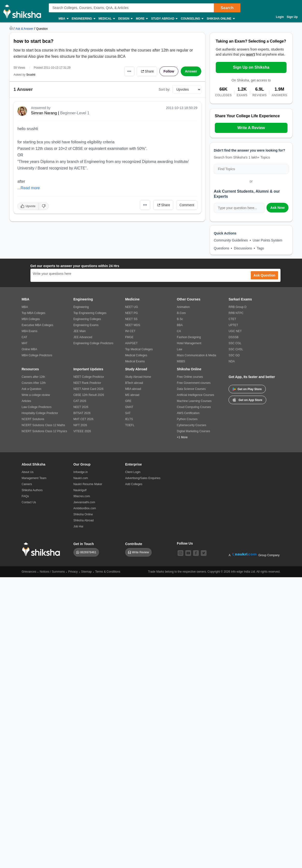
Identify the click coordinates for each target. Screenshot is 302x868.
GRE (128, 401)
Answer (191, 71)
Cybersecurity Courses (191, 425)
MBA (63, 19)
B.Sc (180, 319)
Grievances (29, 572)
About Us (28, 472)
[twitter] (204, 553)
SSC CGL (235, 343)
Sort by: (165, 89)
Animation (183, 307)
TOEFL (130, 425)
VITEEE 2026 (82, 431)
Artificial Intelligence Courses (195, 395)
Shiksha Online (220, 19)
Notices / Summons (52, 572)
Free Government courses (194, 383)
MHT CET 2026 (83, 419)
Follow (169, 71)
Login (280, 17)
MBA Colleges (31, 319)
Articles (26, 401)
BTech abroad (134, 383)
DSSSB (234, 337)
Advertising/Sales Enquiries (143, 478)
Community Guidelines (231, 240)
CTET (232, 319)
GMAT (129, 407)
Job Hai (78, 526)
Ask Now (277, 208)
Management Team (34, 478)
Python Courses (187, 419)
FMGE (129, 337)
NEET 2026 (81, 407)
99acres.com (82, 496)
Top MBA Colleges (34, 313)
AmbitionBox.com (85, 508)
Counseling (192, 19)
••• (129, 71)
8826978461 (88, 552)
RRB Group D (237, 307)
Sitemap (86, 572)
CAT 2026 (80, 401)
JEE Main (80, 331)
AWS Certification (188, 413)
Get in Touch (84, 544)
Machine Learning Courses (194, 401)
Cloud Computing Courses (194, 407)
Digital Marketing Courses (193, 431)
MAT (25, 343)
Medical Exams (135, 361)
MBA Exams (30, 331)
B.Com (181, 313)
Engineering (83, 19)
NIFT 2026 (80, 425)
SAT (128, 413)
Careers (27, 484)
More (142, 19)
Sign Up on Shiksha (251, 67)
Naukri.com (81, 478)
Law (180, 349)
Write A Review (251, 128)
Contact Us (29, 502)
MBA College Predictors (37, 355)
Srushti (31, 75)
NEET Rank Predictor (87, 383)
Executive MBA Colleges (38, 325)
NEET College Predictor (89, 377)
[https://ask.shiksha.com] (25, 29)
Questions (221, 248)
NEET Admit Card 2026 (89, 389)
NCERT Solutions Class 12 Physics (44, 431)
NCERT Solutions (33, 419)
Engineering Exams (86, 325)
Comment (187, 205)
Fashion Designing (189, 337)
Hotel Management (189, 343)
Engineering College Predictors (93, 343)
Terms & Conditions (108, 572)
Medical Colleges (136, 355)
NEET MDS (133, 325)
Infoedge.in (81, 472)
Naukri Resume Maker (88, 484)
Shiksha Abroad (84, 520)
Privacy (73, 572)
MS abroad (132, 395)
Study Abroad (164, 19)
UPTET (233, 325)
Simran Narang (44, 113)
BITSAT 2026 (82, 413)
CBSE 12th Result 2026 (89, 395)
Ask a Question (32, 389)
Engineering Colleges (87, 319)
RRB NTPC (236, 313)
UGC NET (235, 331)
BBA (180, 325)
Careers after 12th (33, 377)
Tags (260, 248)
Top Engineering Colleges (90, 313)
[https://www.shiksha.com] (12, 29)
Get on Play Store (247, 389)
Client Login (133, 472)
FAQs (25, 496)
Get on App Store (247, 400)
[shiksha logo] (42, 549)
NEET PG (131, 313)
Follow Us (185, 543)
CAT (25, 337)
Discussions (243, 248)
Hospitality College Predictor (40, 413)
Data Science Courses (191, 389)
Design (125, 19)
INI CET (130, 331)
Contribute (134, 544)
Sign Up (292, 17)
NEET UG (132, 307)
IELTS (129, 419)
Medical (107, 19)
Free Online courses (190, 377)
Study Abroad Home (138, 377)
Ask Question (264, 275)
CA (179, 331)
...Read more (29, 188)
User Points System (268, 240)
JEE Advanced (83, 337)
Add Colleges (134, 484)
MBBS (181, 361)
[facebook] (196, 553)
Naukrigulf (80, 490)
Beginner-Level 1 (75, 113)
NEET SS (131, 319)
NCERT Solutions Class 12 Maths (43, 425)
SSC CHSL (236, 349)
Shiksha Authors (32, 490)
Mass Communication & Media (197, 355)
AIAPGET (131, 343)
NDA (232, 361)
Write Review (140, 552)
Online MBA (29, 349)
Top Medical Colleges (139, 349)
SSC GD (234, 355)
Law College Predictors (37, 407)
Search (227, 8)
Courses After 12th (34, 383)
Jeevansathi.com (84, 502)
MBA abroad (133, 389)
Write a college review (36, 395)
